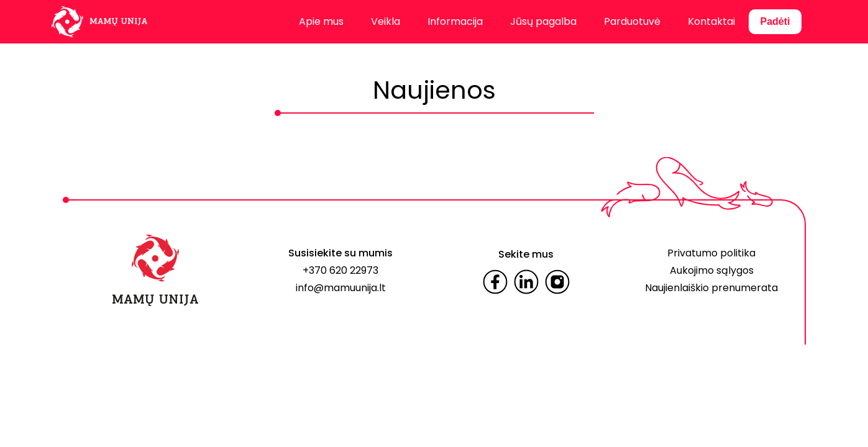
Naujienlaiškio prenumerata (711, 288)
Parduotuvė (632, 21)
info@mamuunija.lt (341, 288)
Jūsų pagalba (543, 21)
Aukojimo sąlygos (712, 270)
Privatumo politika (711, 253)
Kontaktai (711, 21)
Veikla (386, 21)
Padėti (775, 21)
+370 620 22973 (340, 270)
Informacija (455, 21)
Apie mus (321, 21)
